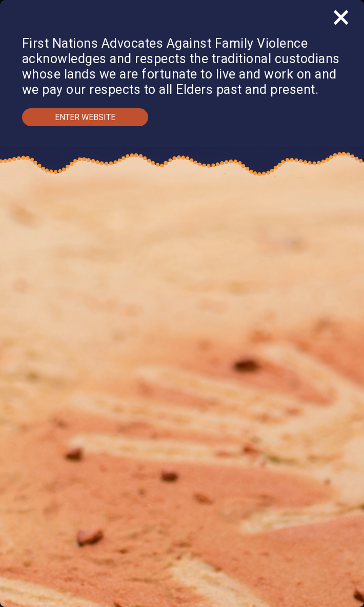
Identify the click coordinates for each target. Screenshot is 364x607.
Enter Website (85, 117)
